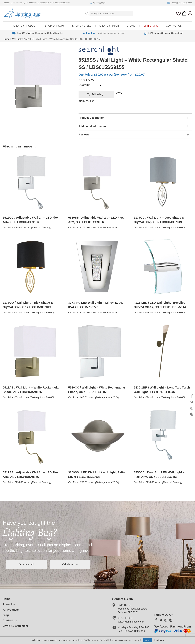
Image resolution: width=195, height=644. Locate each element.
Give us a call (26, 564)
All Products (11, 610)
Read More (159, 640)
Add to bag (97, 94)
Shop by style (82, 26)
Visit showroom (70, 564)
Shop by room (54, 26)
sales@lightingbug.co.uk (180, 3)
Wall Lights (17, 39)
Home (6, 39)
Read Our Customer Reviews (104, 33)
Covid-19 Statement (15, 626)
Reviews (84, 135)
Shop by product (25, 26)
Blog (6, 615)
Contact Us (174, 26)
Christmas (151, 26)
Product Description (91, 118)
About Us (9, 604)
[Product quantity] (102, 85)
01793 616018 (97, 3)
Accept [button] (148, 640)
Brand (131, 26)
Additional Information (93, 126)
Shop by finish (109, 26)
